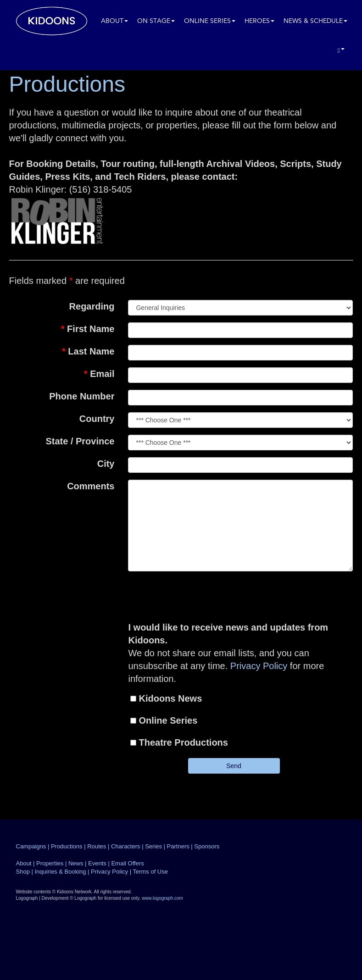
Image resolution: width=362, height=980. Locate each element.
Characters (126, 846)
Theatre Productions (183, 742)
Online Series (210, 21)
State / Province (80, 441)
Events (97, 863)
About (114, 21)
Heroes (259, 21)
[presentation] (243, 596)
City (106, 464)
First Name (88, 329)
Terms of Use (150, 872)
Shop (23, 872)
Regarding (92, 306)
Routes (97, 846)
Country (97, 419)
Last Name (88, 351)
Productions (67, 846)
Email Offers (127, 863)
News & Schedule (315, 21)
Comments (91, 486)
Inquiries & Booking (60, 872)
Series (153, 846)
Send (234, 766)
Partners (178, 846)
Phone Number (82, 396)
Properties (50, 863)
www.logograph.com (162, 898)
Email (99, 374)
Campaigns (31, 846)
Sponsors (207, 846)
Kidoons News (170, 698)
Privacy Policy (259, 666)
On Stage (156, 21)
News (76, 863)
